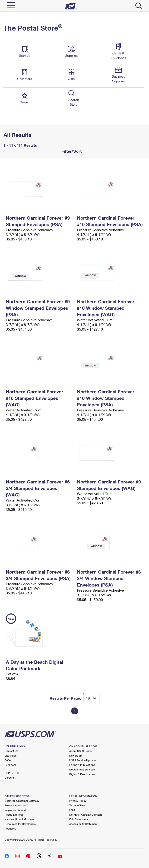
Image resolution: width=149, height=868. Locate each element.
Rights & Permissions (82, 774)
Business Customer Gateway (22, 801)
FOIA (72, 810)
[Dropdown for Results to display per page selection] (91, 698)
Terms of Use (77, 805)
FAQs (8, 760)
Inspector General (15, 810)
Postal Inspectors (15, 805)
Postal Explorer (14, 815)
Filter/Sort (71, 151)
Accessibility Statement (83, 824)
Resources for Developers (20, 824)
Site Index (11, 756)
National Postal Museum (19, 819)
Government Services (82, 769)
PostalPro (11, 829)
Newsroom (76, 756)
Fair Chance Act (79, 819)
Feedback (11, 765)
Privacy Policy (78, 801)
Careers (9, 778)
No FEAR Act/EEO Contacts (86, 815)
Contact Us (11, 751)
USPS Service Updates (83, 760)
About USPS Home (81, 751)
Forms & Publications (82, 765)
